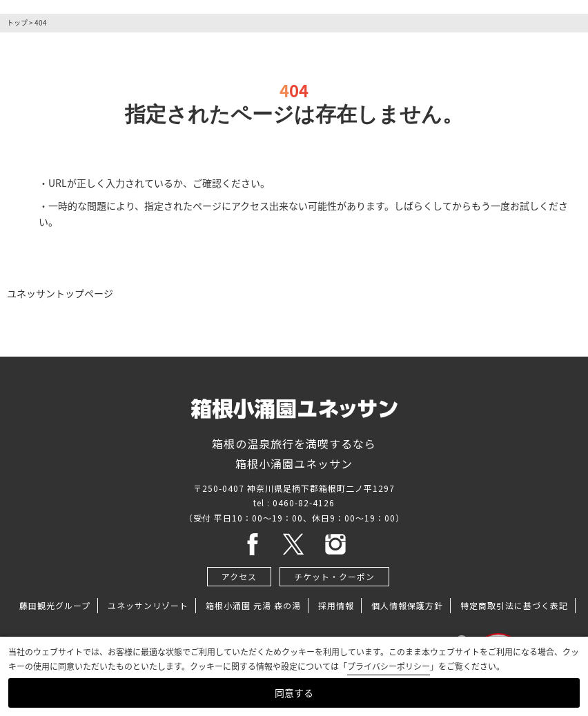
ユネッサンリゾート (148, 605)
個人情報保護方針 (407, 605)
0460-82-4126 (304, 503)
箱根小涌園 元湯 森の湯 (253, 605)
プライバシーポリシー (389, 666)
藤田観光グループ (55, 605)
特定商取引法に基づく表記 (514, 605)
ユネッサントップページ (60, 293)
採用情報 (336, 605)
